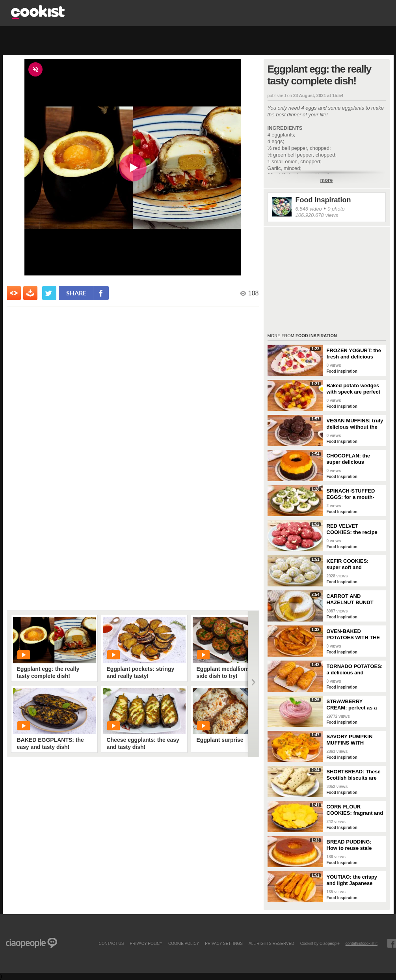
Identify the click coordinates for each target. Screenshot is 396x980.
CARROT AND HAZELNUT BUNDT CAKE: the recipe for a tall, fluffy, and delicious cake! (354, 599)
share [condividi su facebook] (76, 293)
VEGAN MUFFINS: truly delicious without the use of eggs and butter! (355, 424)
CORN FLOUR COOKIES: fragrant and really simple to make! (355, 810)
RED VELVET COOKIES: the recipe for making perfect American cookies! (352, 529)
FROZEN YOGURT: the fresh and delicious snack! (354, 354)
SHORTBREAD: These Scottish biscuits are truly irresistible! (354, 775)
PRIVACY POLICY (146, 943)
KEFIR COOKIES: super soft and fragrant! (348, 564)
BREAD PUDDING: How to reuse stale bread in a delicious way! (350, 845)
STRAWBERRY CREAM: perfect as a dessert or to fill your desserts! (352, 705)
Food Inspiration (323, 200)
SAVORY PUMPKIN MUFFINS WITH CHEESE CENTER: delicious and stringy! (353, 740)
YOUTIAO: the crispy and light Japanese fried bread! (352, 880)
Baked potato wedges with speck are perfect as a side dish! (354, 389)
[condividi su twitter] (49, 293)
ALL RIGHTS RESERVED (271, 943)
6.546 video (309, 209)
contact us (111, 943)
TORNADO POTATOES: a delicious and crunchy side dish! (355, 670)
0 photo (336, 209)
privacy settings (224, 943)
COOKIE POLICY (184, 943)
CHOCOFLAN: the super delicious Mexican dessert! (349, 459)
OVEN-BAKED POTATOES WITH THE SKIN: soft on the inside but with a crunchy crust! (353, 635)
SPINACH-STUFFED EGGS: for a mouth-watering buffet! (351, 494)
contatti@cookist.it (362, 943)
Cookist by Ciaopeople (320, 943)
